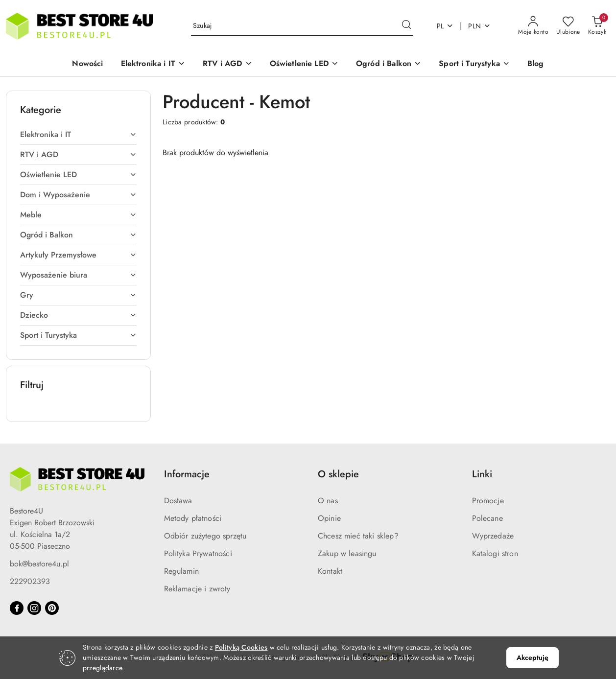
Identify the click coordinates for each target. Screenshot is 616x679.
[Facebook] (17, 608)
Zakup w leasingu (347, 553)
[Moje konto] (533, 26)
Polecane (487, 518)
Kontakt (330, 571)
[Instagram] (34, 608)
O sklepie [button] (338, 474)
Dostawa (178, 501)
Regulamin (181, 571)
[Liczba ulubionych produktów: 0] (568, 26)
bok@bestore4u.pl (39, 564)
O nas (328, 501)
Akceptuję (533, 657)
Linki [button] (482, 474)
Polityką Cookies (241, 647)
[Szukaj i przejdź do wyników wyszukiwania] (406, 26)
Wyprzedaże (493, 536)
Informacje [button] (187, 474)
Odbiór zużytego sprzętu (205, 536)
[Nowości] (87, 64)
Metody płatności (193, 518)
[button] (153, 64)
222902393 (30, 581)
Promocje (488, 501)
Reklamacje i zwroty (197, 589)
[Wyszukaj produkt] (302, 26)
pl (445, 26)
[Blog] (536, 64)
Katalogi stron (495, 553)
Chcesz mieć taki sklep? (358, 536)
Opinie (329, 518)
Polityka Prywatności (198, 553)
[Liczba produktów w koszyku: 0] (597, 26)
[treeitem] (78, 135)
